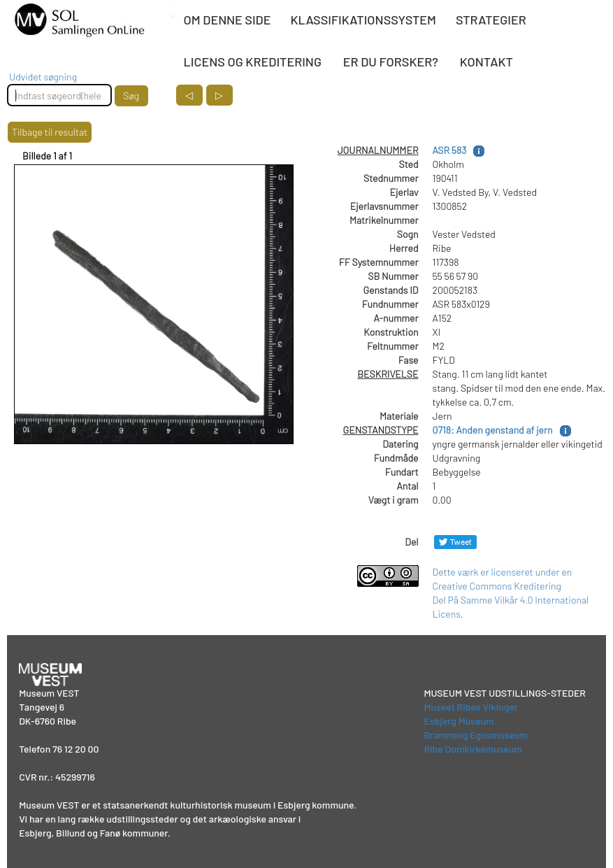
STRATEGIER (491, 20)
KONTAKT (486, 62)
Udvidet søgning (43, 77)
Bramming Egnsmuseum (476, 735)
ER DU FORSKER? (391, 62)
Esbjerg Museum (459, 721)
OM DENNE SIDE (228, 20)
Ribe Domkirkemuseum (473, 749)
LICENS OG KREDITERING (253, 62)
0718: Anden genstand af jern (493, 430)
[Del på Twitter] (455, 542)
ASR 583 (450, 150)
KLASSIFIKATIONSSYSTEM (363, 20)
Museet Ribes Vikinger (471, 707)
